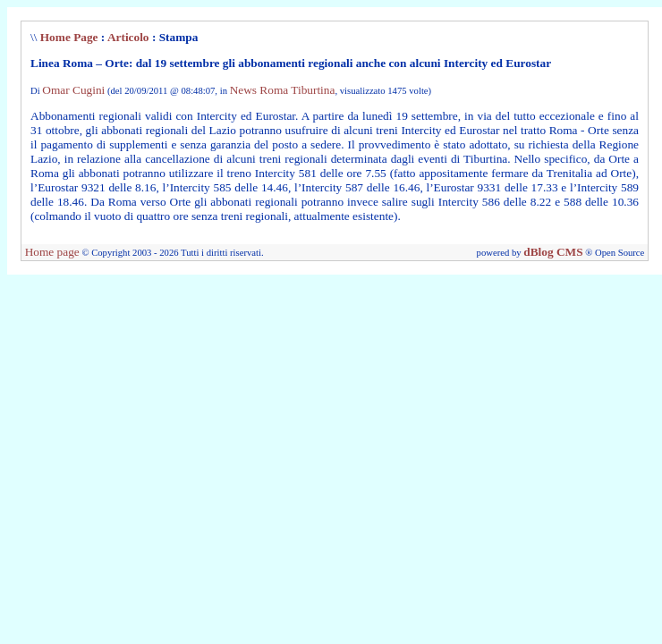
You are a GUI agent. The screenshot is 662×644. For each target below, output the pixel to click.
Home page (52, 252)
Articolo (128, 37)
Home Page (69, 37)
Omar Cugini (73, 90)
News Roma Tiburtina (283, 90)
